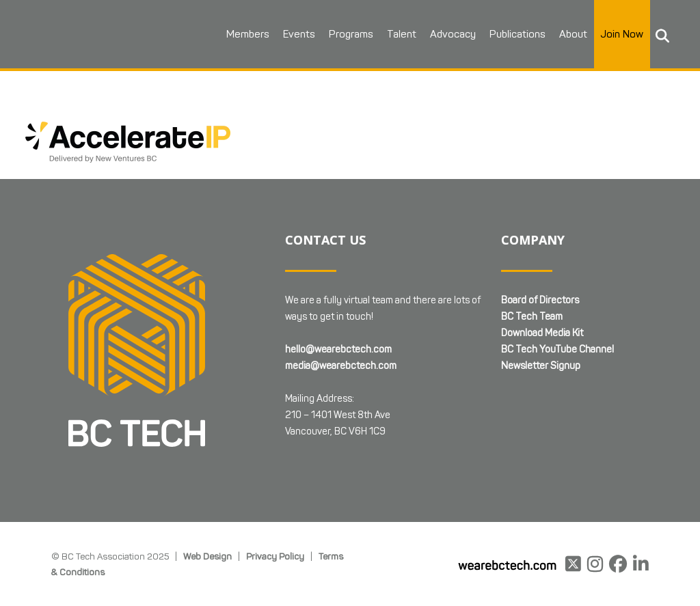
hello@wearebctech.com (338, 349)
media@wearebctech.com (341, 366)
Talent (402, 34)
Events (299, 34)
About (573, 34)
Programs (351, 34)
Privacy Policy (275, 556)
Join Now (622, 34)
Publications (517, 34)
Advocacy (453, 34)
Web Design (207, 556)
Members (248, 34)
